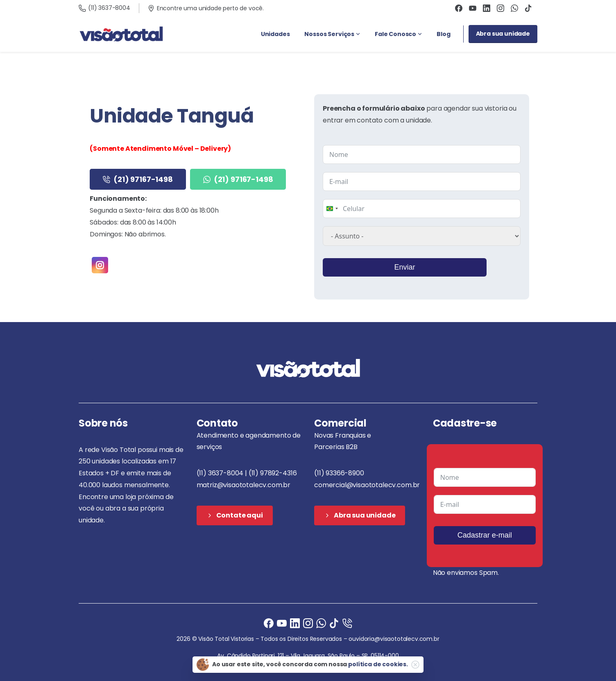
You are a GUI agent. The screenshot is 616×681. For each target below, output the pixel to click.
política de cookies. (378, 664)
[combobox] (332, 209)
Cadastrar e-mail (485, 535)
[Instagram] (308, 623)
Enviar (404, 267)
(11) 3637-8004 (104, 8)
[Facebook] (269, 623)
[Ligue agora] (282, 623)
